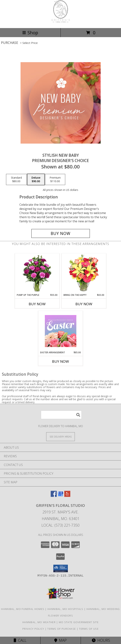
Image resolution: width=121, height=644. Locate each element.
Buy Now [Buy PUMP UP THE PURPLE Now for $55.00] (37, 304)
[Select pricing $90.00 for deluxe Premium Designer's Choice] (36, 180)
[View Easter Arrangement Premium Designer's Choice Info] (61, 331)
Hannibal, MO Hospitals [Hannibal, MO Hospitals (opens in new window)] (65, 609)
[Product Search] (61, 415)
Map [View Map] (60, 640)
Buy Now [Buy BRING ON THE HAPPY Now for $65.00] (84, 304)
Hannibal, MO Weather (39, 622)
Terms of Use (89, 629)
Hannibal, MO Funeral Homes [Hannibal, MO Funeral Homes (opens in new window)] (23, 609)
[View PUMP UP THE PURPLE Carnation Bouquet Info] (37, 273)
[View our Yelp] (67, 496)
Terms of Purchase (62, 629)
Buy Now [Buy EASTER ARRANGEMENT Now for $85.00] (60, 361)
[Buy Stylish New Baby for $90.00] (61, 233)
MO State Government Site (79, 622)
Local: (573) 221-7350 (60, 525)
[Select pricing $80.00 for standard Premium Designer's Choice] (16, 180)
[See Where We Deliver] (60, 436)
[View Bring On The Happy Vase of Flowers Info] (84, 273)
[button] (61, 568)
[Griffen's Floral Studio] (61, 23)
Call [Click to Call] (20, 640)
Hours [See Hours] (101, 640)
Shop (30, 33)
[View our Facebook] (54, 496)
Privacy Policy (33, 629)
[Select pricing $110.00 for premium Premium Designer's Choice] (55, 180)
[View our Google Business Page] (60, 496)
